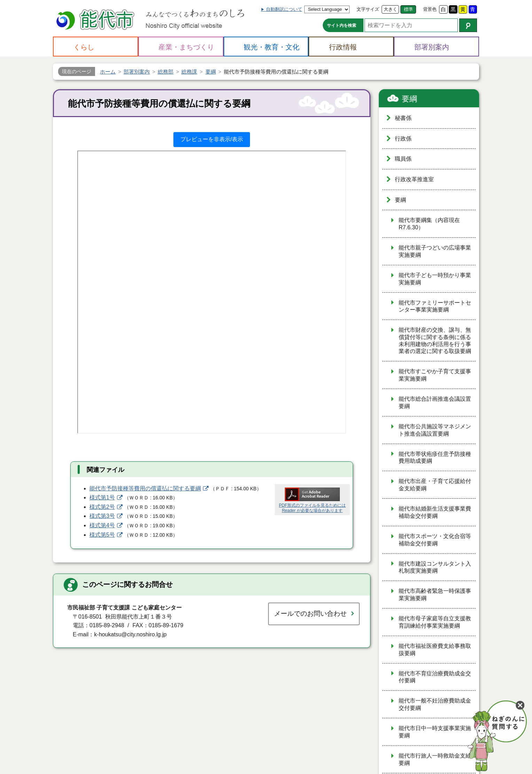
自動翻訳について (284, 9)
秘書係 (403, 118)
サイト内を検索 (342, 25)
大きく (390, 9)
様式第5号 (102, 535)
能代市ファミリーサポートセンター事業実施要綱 (435, 306)
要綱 (409, 99)
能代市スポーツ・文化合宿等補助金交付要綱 (435, 540)
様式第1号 (102, 497)
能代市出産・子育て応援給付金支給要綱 (435, 485)
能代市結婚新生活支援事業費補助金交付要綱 (435, 512)
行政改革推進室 (414, 179)
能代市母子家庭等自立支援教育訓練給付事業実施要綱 (435, 622)
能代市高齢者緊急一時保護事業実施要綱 (435, 595)
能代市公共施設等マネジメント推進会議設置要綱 (435, 430)
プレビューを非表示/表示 (212, 139)
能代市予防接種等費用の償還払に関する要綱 (145, 488)
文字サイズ (368, 9)
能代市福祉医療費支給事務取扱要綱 (435, 650)
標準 (408, 9)
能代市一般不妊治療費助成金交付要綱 (435, 704)
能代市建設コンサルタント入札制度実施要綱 (435, 567)
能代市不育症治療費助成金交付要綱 (435, 677)
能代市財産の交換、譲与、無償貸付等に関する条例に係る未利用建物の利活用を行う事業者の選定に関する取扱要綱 (435, 340)
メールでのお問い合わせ (310, 614)
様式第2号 (102, 507)
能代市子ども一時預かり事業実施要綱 (435, 279)
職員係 (403, 159)
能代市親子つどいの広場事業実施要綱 (435, 251)
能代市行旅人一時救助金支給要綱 (435, 759)
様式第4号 (102, 525)
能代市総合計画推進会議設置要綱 (435, 403)
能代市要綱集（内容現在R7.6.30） (429, 224)
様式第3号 (102, 516)
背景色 (430, 9)
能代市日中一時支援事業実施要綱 (435, 732)
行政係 (403, 139)
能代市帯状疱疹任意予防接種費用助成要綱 (435, 458)
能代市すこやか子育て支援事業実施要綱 (435, 375)
